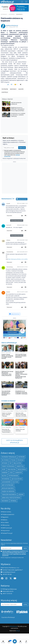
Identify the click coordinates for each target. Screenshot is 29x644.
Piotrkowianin (13, 476)
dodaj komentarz (22, 199)
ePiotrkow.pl (4, 14)
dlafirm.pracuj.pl (7, 528)
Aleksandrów (6, 482)
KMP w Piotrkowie (8, 485)
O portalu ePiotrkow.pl (8, 617)
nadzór (21, 89)
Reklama (5, 520)
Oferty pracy (6, 525)
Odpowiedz (9, 216)
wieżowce (13, 89)
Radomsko (5, 501)
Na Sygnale (5, 460)
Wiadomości (19, 14)
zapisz (25, 548)
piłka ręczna (12, 469)
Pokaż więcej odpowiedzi (17, 220)
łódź (11, 473)
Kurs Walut (5, 522)
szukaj (25, 604)
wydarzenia (5, 479)
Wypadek (5, 463)
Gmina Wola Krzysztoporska (11, 498)
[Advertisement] (14, 178)
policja (13, 460)
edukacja (20, 460)
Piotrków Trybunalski (9, 457)
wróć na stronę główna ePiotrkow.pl (14, 441)
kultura (15, 482)
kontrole (5, 92)
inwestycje (20, 466)
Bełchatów (17, 463)
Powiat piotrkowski (8, 466)
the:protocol (6, 531)
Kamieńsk (5, 473)
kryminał (13, 501)
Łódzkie (21, 495)
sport (4, 469)
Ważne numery (7, 512)
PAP (11, 463)
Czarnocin (18, 473)
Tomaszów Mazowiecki (9, 495)
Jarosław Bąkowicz (8, 488)
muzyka (4, 476)
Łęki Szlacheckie (17, 479)
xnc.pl (18, 631)
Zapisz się (22, 148)
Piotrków (5, 89)
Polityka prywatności (8, 514)
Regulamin (5, 517)
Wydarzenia (12, 14)
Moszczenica (22, 469)
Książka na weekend (8, 491)
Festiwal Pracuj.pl (7, 533)
